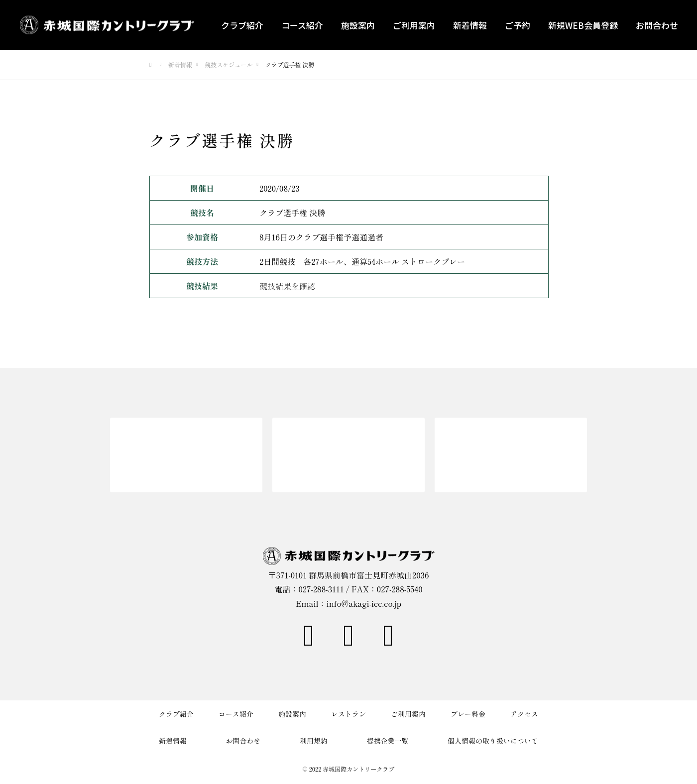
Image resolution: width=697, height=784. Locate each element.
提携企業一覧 (388, 741)
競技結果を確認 (287, 286)
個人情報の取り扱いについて (493, 741)
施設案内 (358, 25)
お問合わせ (657, 25)
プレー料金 (468, 714)
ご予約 (518, 25)
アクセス (524, 714)
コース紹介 (302, 25)
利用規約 (314, 741)
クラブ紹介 (242, 25)
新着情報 (470, 25)
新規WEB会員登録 (583, 25)
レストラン (348, 714)
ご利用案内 (414, 25)
